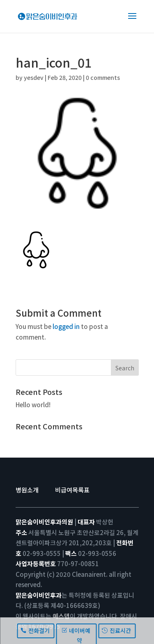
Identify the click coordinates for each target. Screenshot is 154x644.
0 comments (103, 77)
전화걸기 (39, 630)
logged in (66, 326)
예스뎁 (61, 616)
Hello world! (33, 405)
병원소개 (27, 490)
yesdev (34, 77)
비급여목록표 (72, 490)
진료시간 (120, 630)
